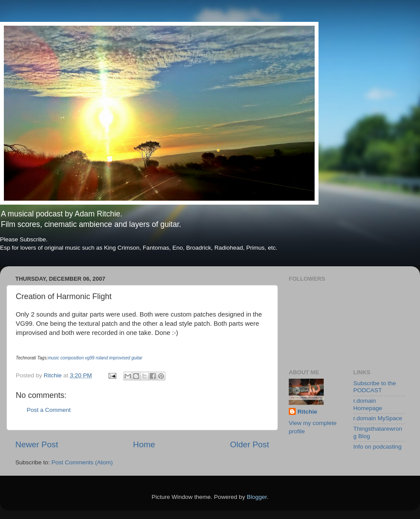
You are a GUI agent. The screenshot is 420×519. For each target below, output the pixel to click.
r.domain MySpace (378, 418)
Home (144, 444)
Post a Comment (49, 410)
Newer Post (37, 444)
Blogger (257, 497)
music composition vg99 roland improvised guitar (95, 358)
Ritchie (307, 412)
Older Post (250, 444)
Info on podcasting (378, 447)
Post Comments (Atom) (82, 462)
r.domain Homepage (368, 404)
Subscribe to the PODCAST (375, 387)
